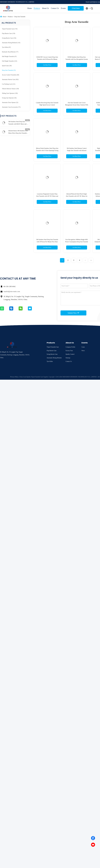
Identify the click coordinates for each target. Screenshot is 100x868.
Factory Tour (69, 351)
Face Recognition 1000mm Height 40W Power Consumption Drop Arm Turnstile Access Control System (77, 242)
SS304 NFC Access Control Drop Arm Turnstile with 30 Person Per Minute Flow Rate (47, 59)
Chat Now (76, 8)
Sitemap (68, 358)
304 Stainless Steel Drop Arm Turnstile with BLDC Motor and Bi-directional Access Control (18, 123)
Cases (83, 347)
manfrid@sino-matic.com (12, 291)
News (83, 351)
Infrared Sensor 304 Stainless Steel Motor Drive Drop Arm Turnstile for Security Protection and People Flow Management (18, 132)
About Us (45, 8)
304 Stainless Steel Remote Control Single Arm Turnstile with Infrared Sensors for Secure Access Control (77, 151)
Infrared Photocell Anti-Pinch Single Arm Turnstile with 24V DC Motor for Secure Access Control (77, 196)
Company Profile (70, 347)
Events (63, 8)
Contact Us (55, 8)
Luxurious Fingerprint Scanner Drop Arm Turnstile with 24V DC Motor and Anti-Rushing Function (47, 196)
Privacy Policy (14, 377)
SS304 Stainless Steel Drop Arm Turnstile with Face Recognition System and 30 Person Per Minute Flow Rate (77, 59)
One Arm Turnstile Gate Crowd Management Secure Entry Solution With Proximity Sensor (77, 105)
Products (37, 8)
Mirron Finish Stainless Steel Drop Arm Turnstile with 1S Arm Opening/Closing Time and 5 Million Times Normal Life (47, 151)
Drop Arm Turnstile (20, 17)
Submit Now (73, 313)
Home (30, 8)
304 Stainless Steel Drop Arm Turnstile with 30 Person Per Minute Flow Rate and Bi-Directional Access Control (47, 242)
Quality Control (70, 354)
